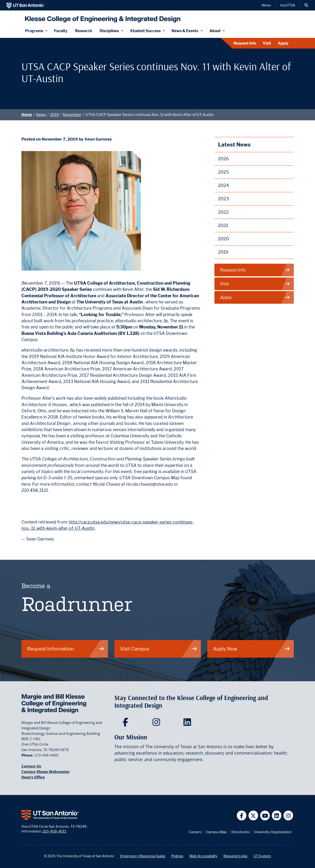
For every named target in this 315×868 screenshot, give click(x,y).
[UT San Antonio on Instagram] (288, 815)
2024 (224, 185)
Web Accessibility (203, 856)
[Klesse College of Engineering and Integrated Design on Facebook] (126, 724)
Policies (177, 856)
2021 (223, 225)
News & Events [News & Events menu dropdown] (185, 31)
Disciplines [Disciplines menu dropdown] (109, 31)
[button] (306, 5)
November (72, 115)
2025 (224, 172)
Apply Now (252, 649)
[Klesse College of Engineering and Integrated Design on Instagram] (157, 724)
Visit (267, 43)
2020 (224, 239)
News (41, 115)
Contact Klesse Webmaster (46, 772)
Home (27, 115)
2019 (54, 115)
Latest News (234, 144)
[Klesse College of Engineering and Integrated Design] (102, 17)
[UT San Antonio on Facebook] (242, 815)
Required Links (235, 856)
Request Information (66, 649)
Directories (240, 832)
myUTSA (288, 5)
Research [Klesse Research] (84, 31)
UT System (262, 856)
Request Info (245, 43)
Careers (195, 832)
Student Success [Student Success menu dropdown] (145, 31)
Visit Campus (159, 649)
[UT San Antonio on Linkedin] (277, 815)
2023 (224, 199)
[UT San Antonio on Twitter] (253, 815)
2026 (224, 159)
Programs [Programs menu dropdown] (34, 31)
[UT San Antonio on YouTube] (265, 815)
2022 (223, 212)
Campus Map (216, 832)
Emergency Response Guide (143, 856)
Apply (283, 43)
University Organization (273, 832)
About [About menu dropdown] (215, 31)
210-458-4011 (54, 831)
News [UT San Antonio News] (266, 5)
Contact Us (31, 766)
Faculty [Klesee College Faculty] (61, 31)
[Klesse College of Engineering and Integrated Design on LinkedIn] (188, 724)
